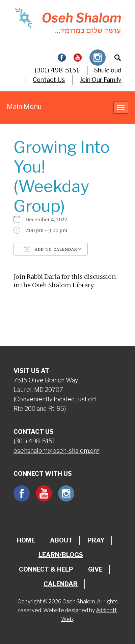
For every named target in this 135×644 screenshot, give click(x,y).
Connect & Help (46, 569)
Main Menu (24, 107)
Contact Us (49, 80)
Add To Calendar (51, 249)
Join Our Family (101, 80)
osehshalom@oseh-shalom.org (57, 451)
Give (95, 569)
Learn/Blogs (61, 555)
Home (26, 540)
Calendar (61, 584)
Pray (96, 540)
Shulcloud (108, 70)
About (61, 540)
